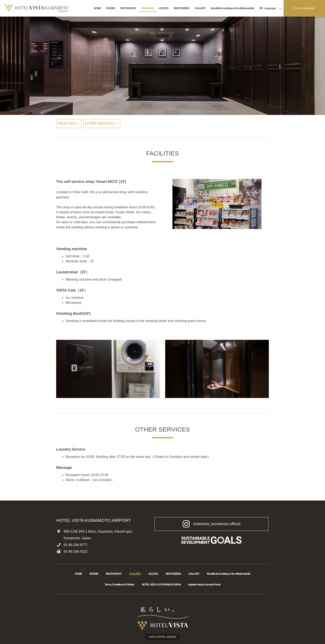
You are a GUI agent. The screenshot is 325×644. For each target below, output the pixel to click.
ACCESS (164, 8)
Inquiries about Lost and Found (204, 584)
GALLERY (200, 8)
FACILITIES (147, 8)
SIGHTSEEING (181, 8)
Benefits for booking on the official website (232, 8)
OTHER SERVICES (100, 123)
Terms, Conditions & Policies (119, 584)
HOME (97, 8)
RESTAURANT (128, 8)
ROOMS (111, 8)
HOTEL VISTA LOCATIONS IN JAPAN (161, 584)
